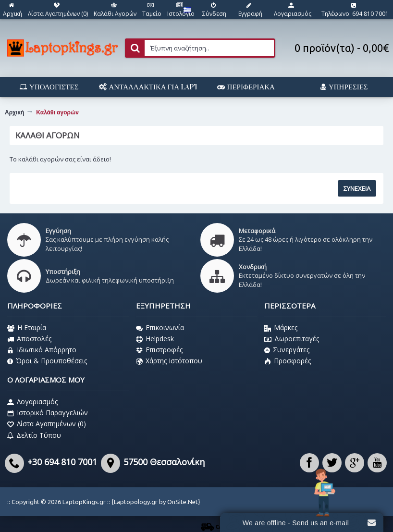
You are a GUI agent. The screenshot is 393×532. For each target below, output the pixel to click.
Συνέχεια (357, 188)
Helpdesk (155, 339)
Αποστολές (29, 339)
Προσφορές (288, 361)
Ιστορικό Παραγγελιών (48, 413)
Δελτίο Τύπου (34, 435)
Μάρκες (281, 328)
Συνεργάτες (287, 350)
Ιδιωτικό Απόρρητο (42, 350)
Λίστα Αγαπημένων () (47, 424)
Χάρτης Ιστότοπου (169, 361)
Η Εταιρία (27, 328)
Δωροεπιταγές (292, 339)
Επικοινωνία (160, 328)
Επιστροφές (159, 350)
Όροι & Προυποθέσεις (47, 361)
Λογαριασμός (32, 402)
